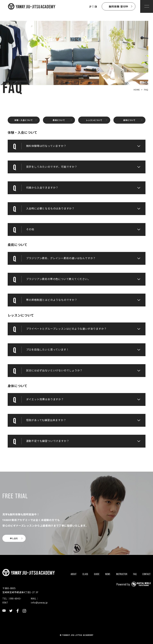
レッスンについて (94, 120)
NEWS (108, 574)
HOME (137, 90)
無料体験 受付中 (119, 6)
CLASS (85, 574)
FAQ (135, 574)
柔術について (59, 120)
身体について (129, 120)
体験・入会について (24, 120)
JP (90, 7)
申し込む (14, 538)
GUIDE (97, 574)
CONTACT (147, 574)
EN (96, 7)
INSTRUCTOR (122, 574)
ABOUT (74, 574)
